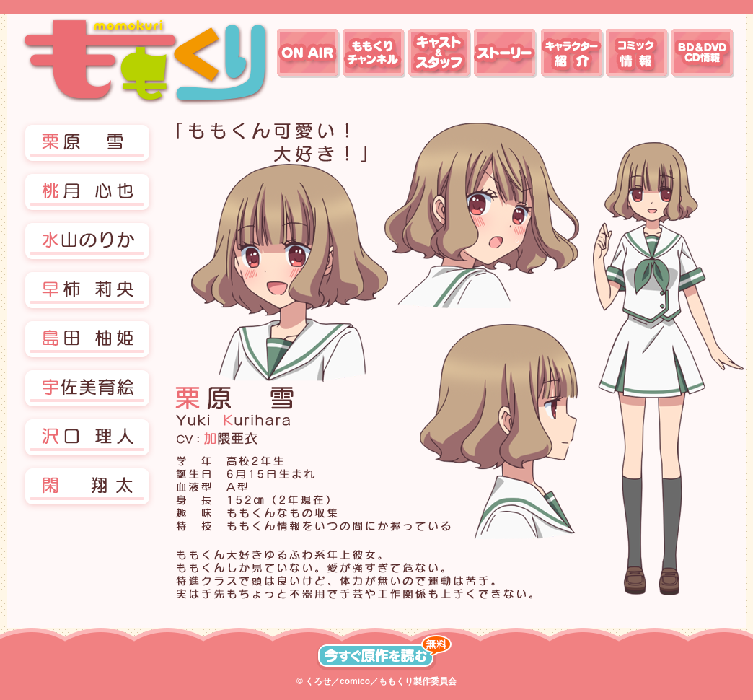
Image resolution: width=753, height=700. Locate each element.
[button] (87, 193)
